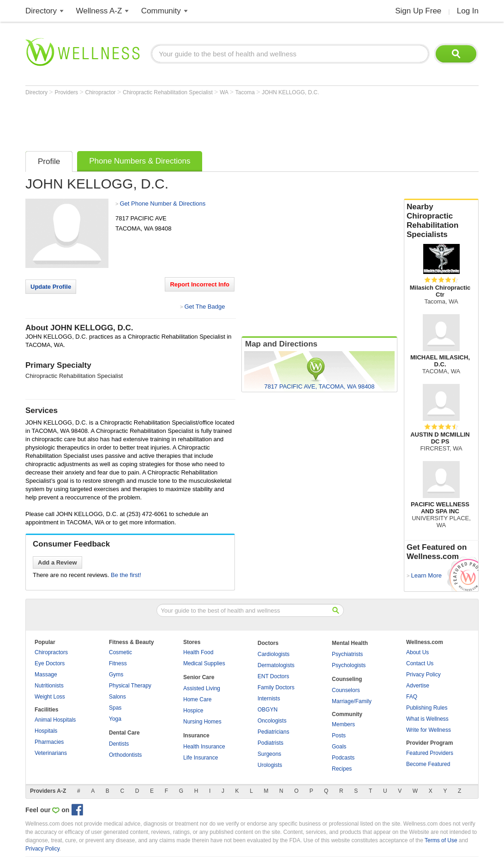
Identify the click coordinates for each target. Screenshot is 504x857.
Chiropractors (51, 652)
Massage (46, 675)
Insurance (196, 735)
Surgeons (269, 754)
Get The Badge (204, 307)
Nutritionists (49, 686)
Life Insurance (201, 758)
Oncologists (272, 721)
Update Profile (51, 287)
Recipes (342, 769)
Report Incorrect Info (200, 284)
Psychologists (349, 665)
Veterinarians (51, 753)
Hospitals (46, 731)
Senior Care (199, 677)
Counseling (347, 679)
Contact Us (420, 663)
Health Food (198, 652)
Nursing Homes (202, 722)
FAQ (412, 697)
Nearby (441, 221)
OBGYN (267, 710)
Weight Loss (50, 697)
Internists (269, 699)
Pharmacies (49, 742)
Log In (468, 11)
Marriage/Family (352, 701)
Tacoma (246, 92)
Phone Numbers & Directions (140, 161)
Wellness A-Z (99, 11)
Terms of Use (441, 840)
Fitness (118, 663)
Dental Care (124, 733)
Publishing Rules (427, 708)
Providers (67, 92)
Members (343, 724)
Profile (49, 161)
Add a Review (57, 562)
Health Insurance (204, 747)
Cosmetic (120, 652)
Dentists (119, 744)
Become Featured (428, 764)
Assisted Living (202, 688)
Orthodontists (125, 755)
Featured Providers (430, 753)
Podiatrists (270, 743)
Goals (339, 747)
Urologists (270, 765)
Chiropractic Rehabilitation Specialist (168, 92)
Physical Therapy (130, 686)
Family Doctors (276, 687)
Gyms (116, 675)
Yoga (115, 719)
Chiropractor (101, 92)
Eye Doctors (50, 663)
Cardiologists (273, 654)
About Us (417, 652)
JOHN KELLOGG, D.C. (290, 92)
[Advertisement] (193, 121)
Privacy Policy (423, 675)
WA (225, 92)
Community (161, 11)
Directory (41, 11)
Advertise (418, 686)
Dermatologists (276, 665)
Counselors (346, 690)
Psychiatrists (347, 654)
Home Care (197, 699)
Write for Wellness (429, 730)
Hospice (193, 711)
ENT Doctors (273, 676)
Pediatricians (273, 732)
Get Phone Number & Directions (162, 204)
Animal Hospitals (55, 720)
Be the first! (126, 575)
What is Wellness (427, 719)
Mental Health (350, 643)
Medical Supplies (204, 663)
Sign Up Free (418, 11)
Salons (117, 697)
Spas (115, 708)
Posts (339, 735)
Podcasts (343, 758)
